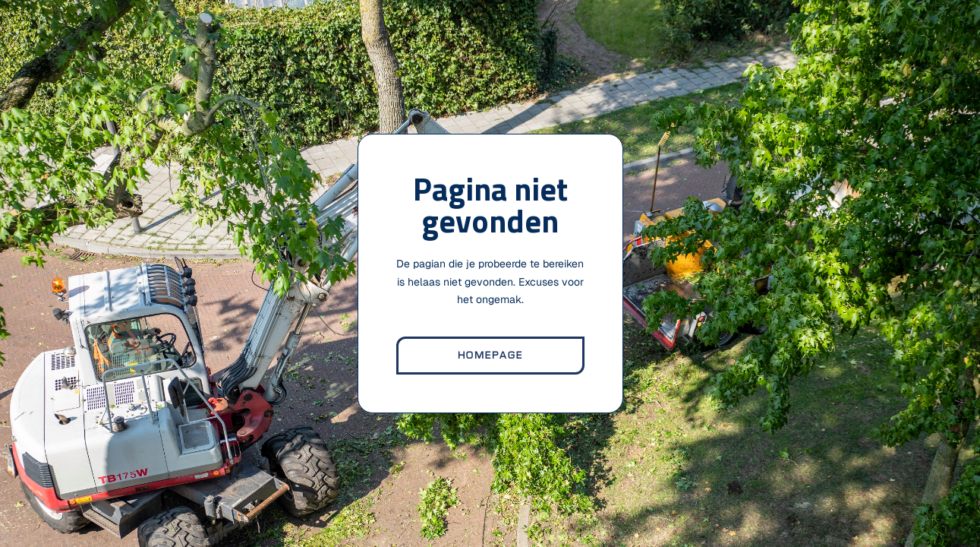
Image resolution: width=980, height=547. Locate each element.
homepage (490, 356)
